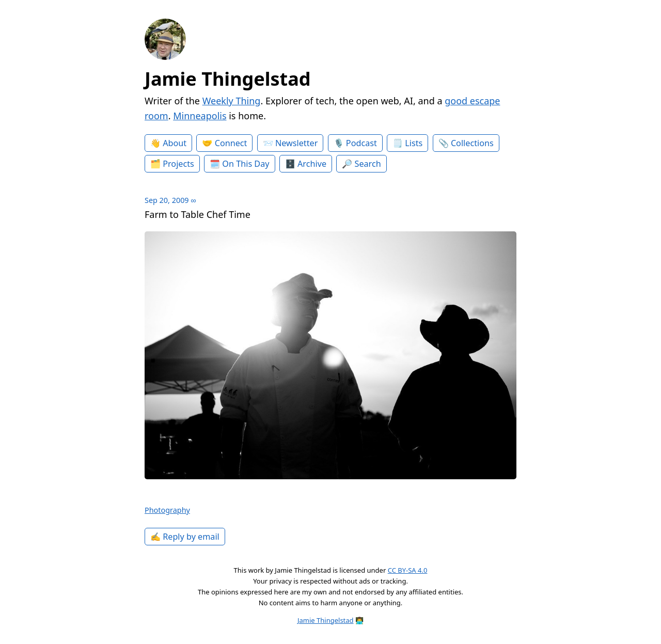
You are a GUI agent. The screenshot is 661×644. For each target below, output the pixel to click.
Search (368, 164)
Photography (167, 510)
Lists (414, 143)
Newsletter (296, 143)
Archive (312, 164)
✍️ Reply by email (185, 537)
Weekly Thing (232, 101)
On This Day (246, 164)
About (175, 143)
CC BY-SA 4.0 (408, 570)
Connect (231, 143)
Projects (178, 164)
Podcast (361, 143)
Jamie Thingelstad (228, 79)
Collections (472, 143)
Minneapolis (200, 116)
